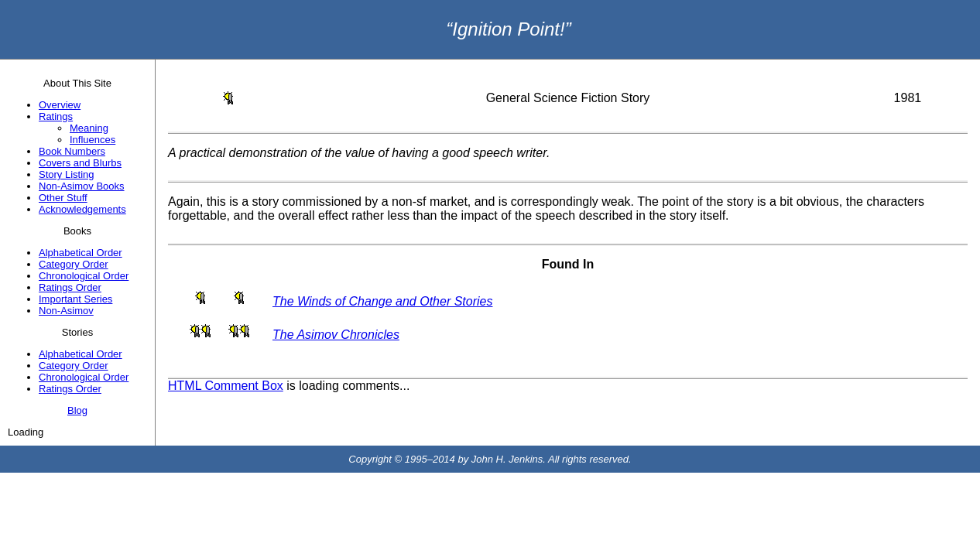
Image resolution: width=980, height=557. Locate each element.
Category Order (74, 264)
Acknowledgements (82, 209)
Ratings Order (70, 287)
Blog (77, 410)
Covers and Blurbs (80, 163)
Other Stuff (63, 198)
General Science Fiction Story (568, 98)
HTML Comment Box (226, 386)
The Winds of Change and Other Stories (382, 301)
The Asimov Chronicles (336, 335)
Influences (93, 140)
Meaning (89, 128)
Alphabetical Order (81, 253)
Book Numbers (72, 151)
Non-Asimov (66, 311)
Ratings (56, 116)
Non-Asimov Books (82, 186)
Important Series (75, 299)
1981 (908, 98)
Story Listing (67, 174)
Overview (60, 105)
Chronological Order (84, 276)
